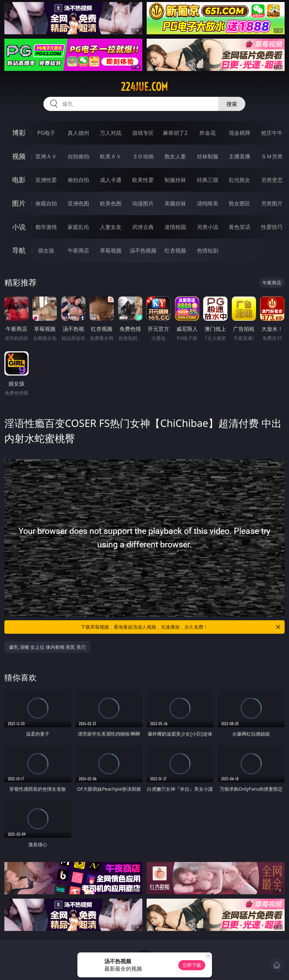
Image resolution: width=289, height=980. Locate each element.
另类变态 (272, 180)
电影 (19, 180)
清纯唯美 (208, 203)
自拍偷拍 (78, 156)
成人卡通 (111, 180)
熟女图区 (240, 203)
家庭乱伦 (78, 227)
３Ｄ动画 (143, 156)
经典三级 (208, 180)
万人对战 (111, 133)
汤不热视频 (143, 250)
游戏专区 (143, 133)
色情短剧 (208, 250)
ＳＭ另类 (272, 156)
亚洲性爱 (46, 180)
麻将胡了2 (175, 133)
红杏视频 (175, 250)
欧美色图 (111, 203)
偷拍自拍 (78, 180)
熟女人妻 (175, 156)
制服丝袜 (175, 180)
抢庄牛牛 (272, 133)
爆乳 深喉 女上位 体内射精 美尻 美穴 (47, 647)
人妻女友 (111, 227)
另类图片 (272, 203)
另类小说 (208, 227)
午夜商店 (78, 250)
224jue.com (144, 87)
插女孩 (46, 250)
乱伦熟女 (240, 180)
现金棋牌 (240, 133)
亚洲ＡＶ (46, 156)
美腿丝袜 (175, 203)
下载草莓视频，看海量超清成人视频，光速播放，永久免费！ (181, 627)
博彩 (19, 133)
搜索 (232, 104)
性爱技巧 (272, 227)
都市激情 (46, 227)
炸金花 (208, 133)
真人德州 (78, 133)
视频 (19, 156)
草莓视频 (111, 250)
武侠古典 (143, 227)
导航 (19, 250)
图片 (19, 203)
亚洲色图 (78, 203)
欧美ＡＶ (111, 156)
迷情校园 (175, 227)
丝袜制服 (208, 156)
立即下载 (192, 965)
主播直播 (240, 156)
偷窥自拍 (46, 203)
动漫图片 (143, 203)
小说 (19, 227)
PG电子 (46, 133)
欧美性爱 (143, 180)
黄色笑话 (240, 227)
